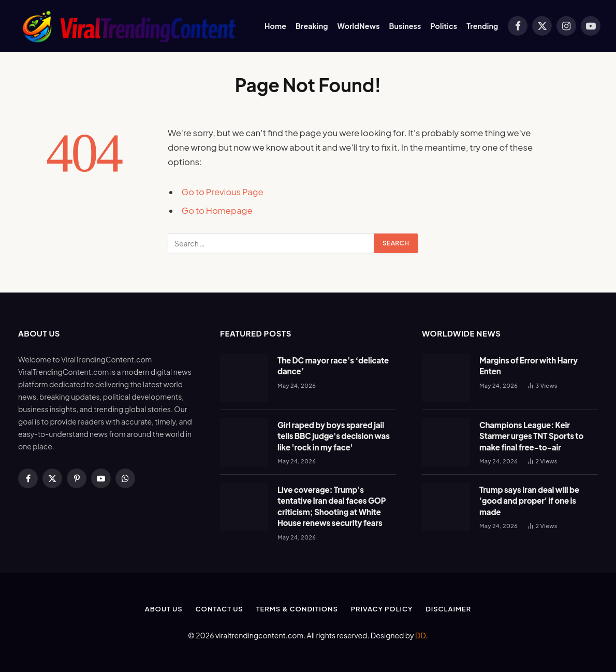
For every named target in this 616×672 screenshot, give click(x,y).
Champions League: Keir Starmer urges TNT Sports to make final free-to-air (531, 436)
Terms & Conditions (297, 609)
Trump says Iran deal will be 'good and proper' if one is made (529, 501)
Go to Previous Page (223, 192)
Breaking (312, 26)
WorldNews (359, 26)
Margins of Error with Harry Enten (529, 366)
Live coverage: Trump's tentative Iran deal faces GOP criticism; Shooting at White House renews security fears (332, 506)
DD (421, 635)
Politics (444, 26)
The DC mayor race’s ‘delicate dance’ (333, 366)
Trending (482, 26)
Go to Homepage (217, 210)
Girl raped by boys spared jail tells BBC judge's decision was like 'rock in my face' (334, 436)
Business (405, 26)
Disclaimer (448, 609)
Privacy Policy (382, 609)
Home (275, 26)
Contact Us (219, 609)
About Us (164, 609)
